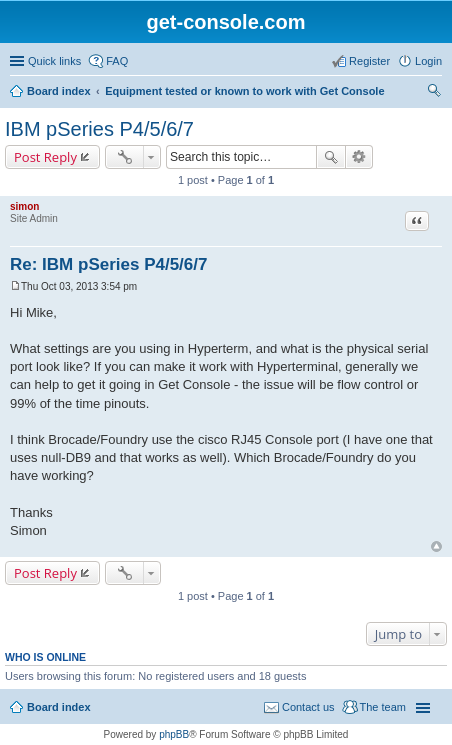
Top (436, 546)
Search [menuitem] (434, 93)
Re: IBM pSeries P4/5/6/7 (108, 264)
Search (331, 157)
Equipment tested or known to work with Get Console (244, 91)
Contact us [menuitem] (308, 707)
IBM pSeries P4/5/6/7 (99, 129)
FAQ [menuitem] (117, 61)
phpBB (174, 734)
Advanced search (359, 157)
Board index (59, 91)
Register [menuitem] (369, 61)
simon (24, 206)
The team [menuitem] (383, 707)
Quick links (54, 61)
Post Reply (45, 157)
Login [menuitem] (428, 61)
